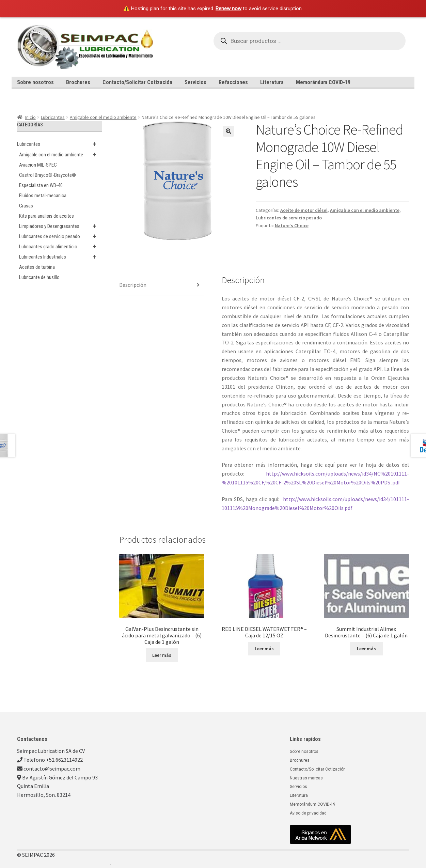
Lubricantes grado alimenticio (61, 247)
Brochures (78, 82)
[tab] (162, 285)
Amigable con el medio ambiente (103, 117)
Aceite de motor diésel (304, 210)
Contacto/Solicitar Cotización (137, 82)
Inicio (30, 117)
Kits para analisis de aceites (46, 216)
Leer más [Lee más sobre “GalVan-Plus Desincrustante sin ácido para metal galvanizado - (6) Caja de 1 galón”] (162, 655)
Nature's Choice (292, 226)
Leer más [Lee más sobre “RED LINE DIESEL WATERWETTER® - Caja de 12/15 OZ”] (264, 649)
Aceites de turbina (37, 267)
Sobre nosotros (35, 82)
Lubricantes (53, 117)
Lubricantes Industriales (61, 257)
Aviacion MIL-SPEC (38, 165)
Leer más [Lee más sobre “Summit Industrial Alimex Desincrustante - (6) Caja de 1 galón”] (366, 649)
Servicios (195, 82)
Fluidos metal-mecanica (43, 196)
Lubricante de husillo (39, 277)
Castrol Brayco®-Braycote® (48, 175)
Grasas (26, 206)
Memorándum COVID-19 (323, 82)
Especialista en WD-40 (41, 185)
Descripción (133, 285)
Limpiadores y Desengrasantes (61, 226)
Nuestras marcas (306, 778)
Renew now (228, 9)
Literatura (272, 82)
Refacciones (233, 82)
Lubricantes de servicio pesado (289, 218)
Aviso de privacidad (308, 813)
